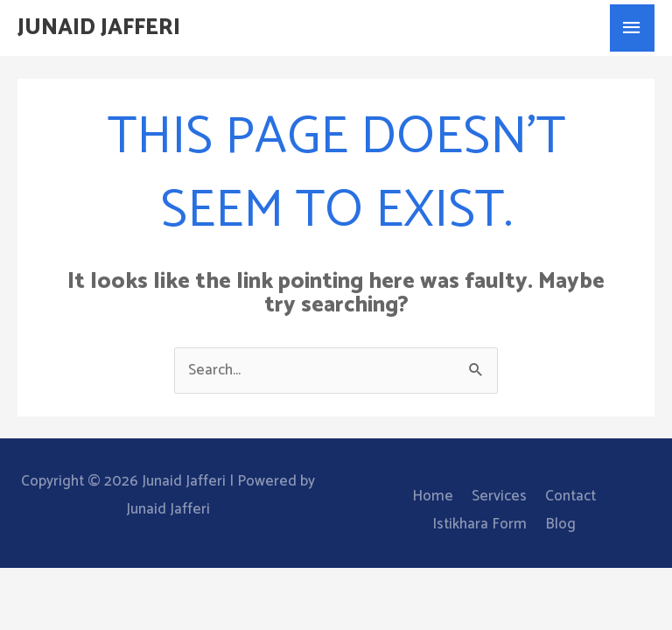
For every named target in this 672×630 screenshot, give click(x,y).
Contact (570, 496)
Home (433, 496)
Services (499, 496)
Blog (560, 524)
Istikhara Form (479, 524)
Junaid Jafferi (99, 28)
